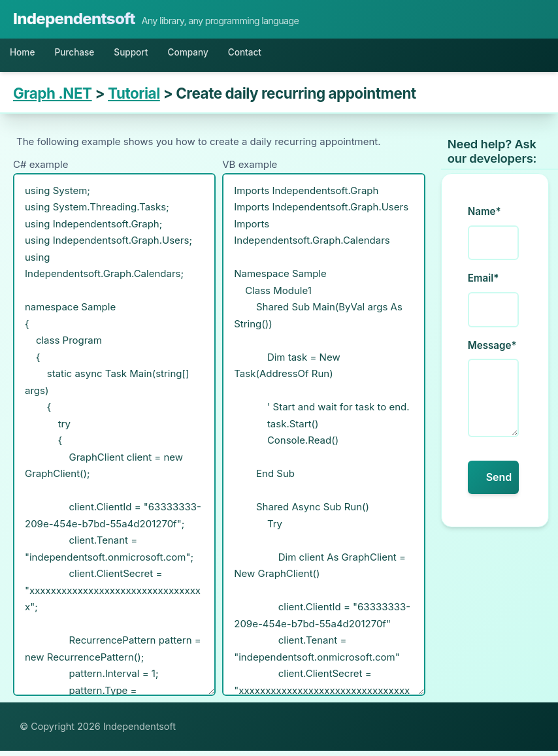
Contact (290, 55)
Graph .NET (53, 98)
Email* (484, 283)
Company (222, 55)
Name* (484, 217)
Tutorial (134, 98)
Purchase (88, 55)
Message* (492, 351)
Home (26, 55)
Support (155, 55)
